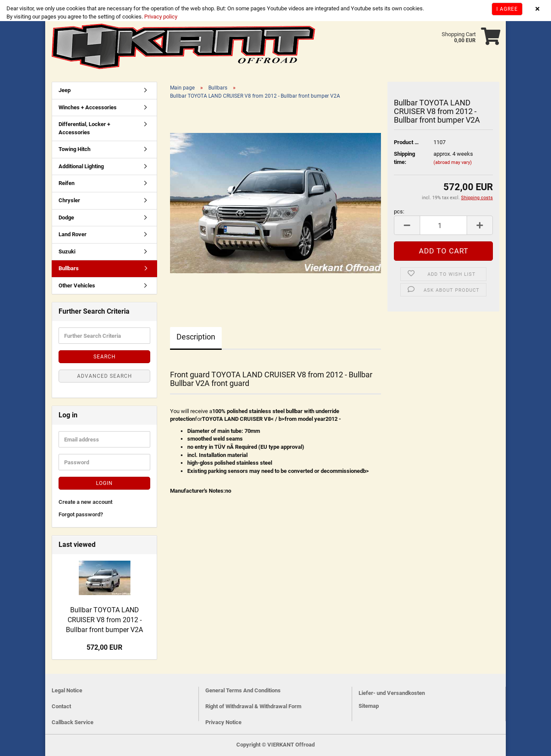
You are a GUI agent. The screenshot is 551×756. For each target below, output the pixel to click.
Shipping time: (404, 158)
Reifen (67, 183)
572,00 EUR (104, 647)
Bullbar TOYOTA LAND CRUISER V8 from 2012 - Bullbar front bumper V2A (104, 620)
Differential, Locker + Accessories (84, 128)
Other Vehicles (77, 285)
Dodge (66, 218)
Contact (61, 706)
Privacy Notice (223, 722)
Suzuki (67, 251)
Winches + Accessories (88, 107)
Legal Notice (67, 690)
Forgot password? (81, 514)
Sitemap (369, 706)
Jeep (65, 90)
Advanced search (105, 376)
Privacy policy (160, 17)
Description (196, 337)
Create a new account (85, 502)
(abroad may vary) (453, 162)
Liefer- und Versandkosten (392, 693)
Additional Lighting (81, 166)
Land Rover (73, 234)
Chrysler (69, 200)
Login (104, 483)
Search (105, 357)
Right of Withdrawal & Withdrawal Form (253, 706)
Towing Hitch (74, 149)
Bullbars (69, 268)
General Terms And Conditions (243, 690)
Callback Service (73, 722)
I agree (507, 9)
